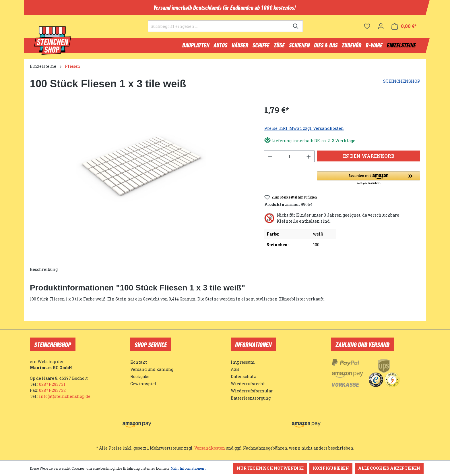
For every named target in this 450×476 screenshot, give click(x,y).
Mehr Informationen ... (189, 468)
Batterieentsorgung (251, 398)
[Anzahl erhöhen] (309, 159)
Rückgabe (140, 376)
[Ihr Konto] (381, 30)
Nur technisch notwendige (270, 468)
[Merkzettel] (367, 30)
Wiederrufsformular (252, 391)
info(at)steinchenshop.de (65, 396)
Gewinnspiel (143, 384)
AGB (235, 369)
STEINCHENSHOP (402, 84)
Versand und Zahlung (152, 369)
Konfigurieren (331, 468)
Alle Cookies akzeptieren (389, 468)
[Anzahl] (289, 159)
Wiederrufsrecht (248, 384)
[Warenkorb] (404, 30)
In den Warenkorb (369, 158)
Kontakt (139, 362)
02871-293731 (52, 384)
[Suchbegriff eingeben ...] (219, 30)
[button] (368, 181)
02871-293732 (52, 390)
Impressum (243, 362)
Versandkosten (210, 448)
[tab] (44, 272)
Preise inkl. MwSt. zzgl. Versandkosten (304, 131)
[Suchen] (296, 30)
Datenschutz (243, 376)
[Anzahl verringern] (270, 159)
